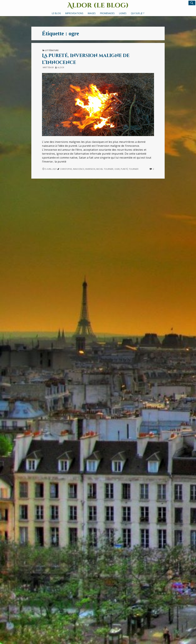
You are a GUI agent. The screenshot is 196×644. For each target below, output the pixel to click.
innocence (79, 169)
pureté (124, 169)
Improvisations (74, 13)
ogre (117, 169)
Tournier (134, 169)
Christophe (66, 169)
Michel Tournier (105, 169)
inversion (90, 169)
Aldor (61, 67)
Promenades (107, 13)
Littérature (52, 50)
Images (92, 13)
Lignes (123, 13)
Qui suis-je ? (138, 13)
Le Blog (56, 13)
